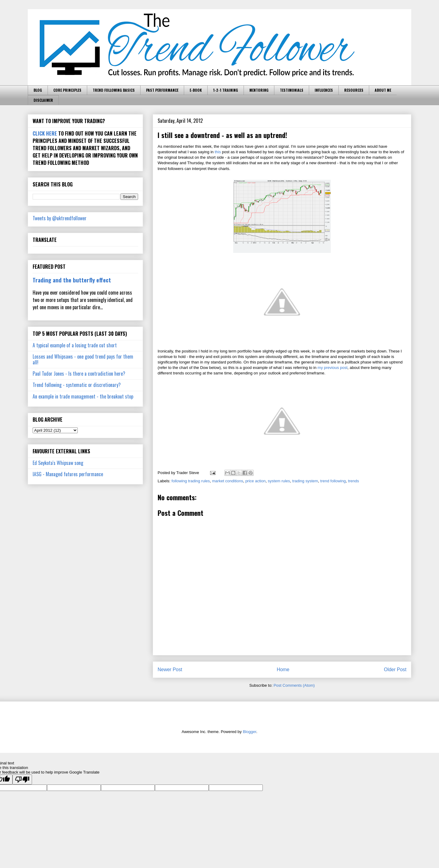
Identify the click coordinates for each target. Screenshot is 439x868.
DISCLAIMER (43, 100)
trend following (333, 481)
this (218, 152)
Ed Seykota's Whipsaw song (58, 463)
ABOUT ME (383, 90)
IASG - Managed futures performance (68, 474)
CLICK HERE (45, 133)
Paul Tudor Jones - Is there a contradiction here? (79, 374)
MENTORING (259, 90)
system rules (279, 481)
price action (255, 481)
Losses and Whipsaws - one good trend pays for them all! (83, 359)
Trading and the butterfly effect (72, 280)
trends (353, 481)
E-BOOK (196, 90)
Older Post (395, 670)
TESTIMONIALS (292, 90)
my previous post (333, 368)
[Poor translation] (22, 779)
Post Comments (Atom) (294, 685)
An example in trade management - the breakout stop (83, 396)
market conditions (228, 481)
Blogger (249, 732)
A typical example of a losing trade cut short (75, 345)
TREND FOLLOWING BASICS (114, 90)
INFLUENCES (324, 90)
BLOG (38, 90)
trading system (305, 481)
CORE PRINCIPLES (67, 90)
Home (283, 670)
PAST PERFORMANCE (162, 90)
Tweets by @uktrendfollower (60, 218)
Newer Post (170, 670)
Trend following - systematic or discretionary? (77, 385)
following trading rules (191, 481)
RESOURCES (354, 90)
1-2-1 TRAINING (226, 90)
